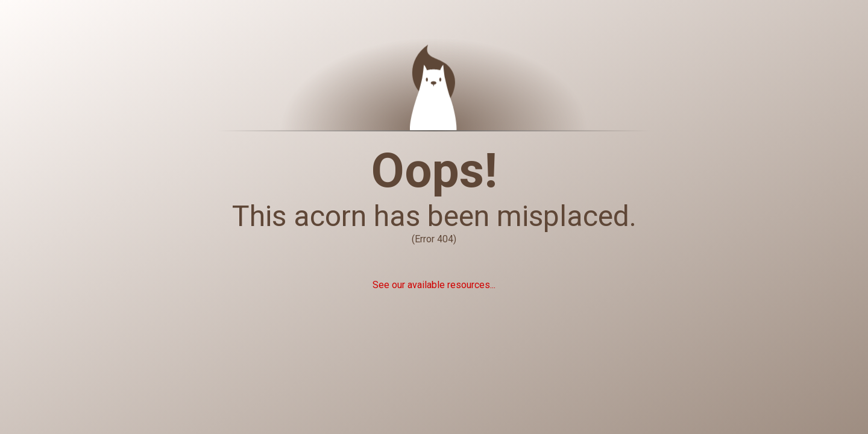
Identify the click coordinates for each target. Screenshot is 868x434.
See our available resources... (434, 285)
